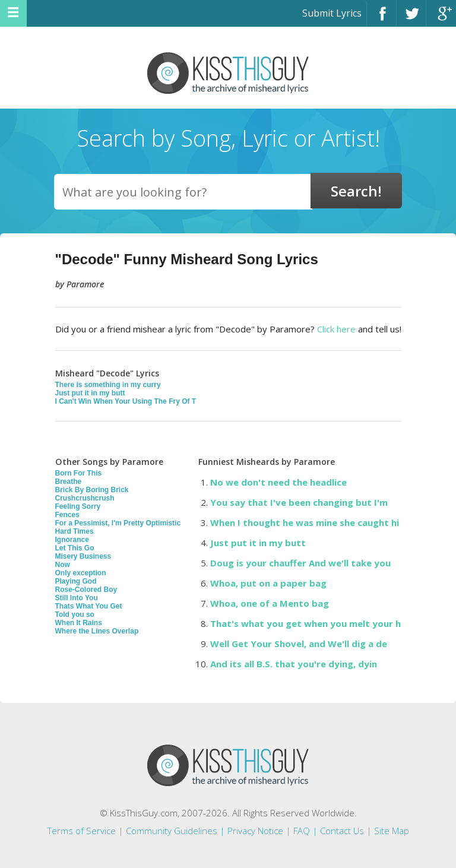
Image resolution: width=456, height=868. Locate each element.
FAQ (302, 831)
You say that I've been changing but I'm (299, 502)
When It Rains (79, 623)
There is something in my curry (108, 385)
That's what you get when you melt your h (305, 623)
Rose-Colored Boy (86, 590)
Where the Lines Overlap (97, 631)
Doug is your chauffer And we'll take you (300, 563)
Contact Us (342, 831)
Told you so (75, 614)
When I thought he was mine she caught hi (305, 522)
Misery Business (83, 556)
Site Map (392, 831)
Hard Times (75, 531)
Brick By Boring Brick (92, 490)
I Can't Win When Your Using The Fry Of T (126, 401)
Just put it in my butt (90, 393)
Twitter (411, 19)
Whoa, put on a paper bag (268, 583)
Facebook (381, 19)
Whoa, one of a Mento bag (270, 603)
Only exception (81, 573)
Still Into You (77, 598)
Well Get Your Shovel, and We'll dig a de (299, 644)
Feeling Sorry (78, 506)
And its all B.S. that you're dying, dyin (294, 664)
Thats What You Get (89, 606)
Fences (67, 515)
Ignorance (72, 540)
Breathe (69, 481)
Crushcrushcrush (85, 498)
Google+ (441, 19)
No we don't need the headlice (278, 482)
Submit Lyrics (332, 13)
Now (63, 565)
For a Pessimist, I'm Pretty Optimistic (118, 523)
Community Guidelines (172, 831)
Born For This (79, 473)
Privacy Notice (255, 831)
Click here (336, 329)
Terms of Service (82, 831)
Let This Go (75, 548)
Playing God (76, 581)
